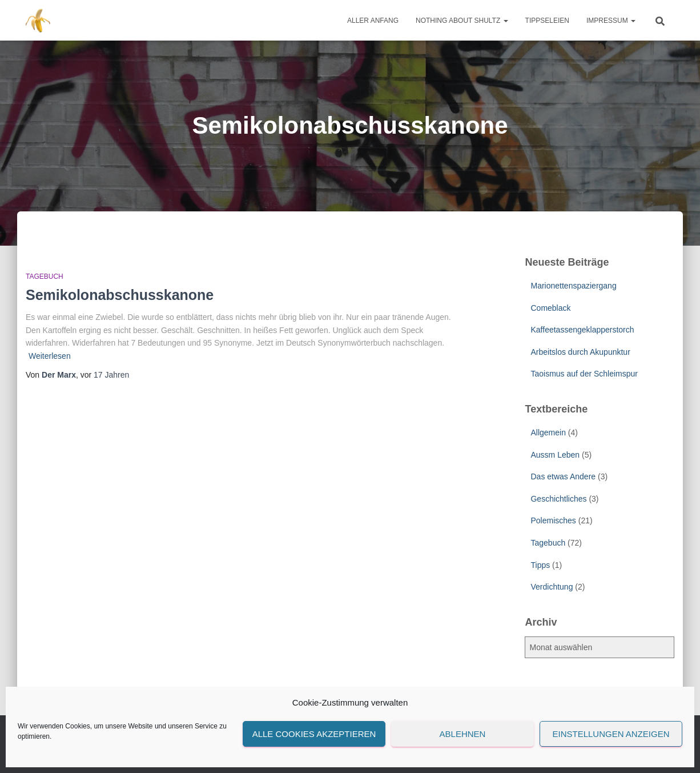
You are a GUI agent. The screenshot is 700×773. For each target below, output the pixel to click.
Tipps (540, 565)
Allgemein (548, 432)
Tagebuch (45, 277)
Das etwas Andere (563, 476)
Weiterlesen (50, 356)
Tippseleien (547, 21)
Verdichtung (552, 587)
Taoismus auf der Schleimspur (584, 374)
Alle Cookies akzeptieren (314, 734)
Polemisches (553, 520)
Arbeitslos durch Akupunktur (580, 352)
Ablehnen (463, 734)
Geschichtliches (558, 499)
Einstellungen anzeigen (611, 734)
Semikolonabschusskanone (120, 295)
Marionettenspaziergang (573, 286)
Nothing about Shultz (462, 21)
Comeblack (550, 308)
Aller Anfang (373, 21)
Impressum (611, 21)
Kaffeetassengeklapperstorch (582, 330)
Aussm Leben (555, 455)
